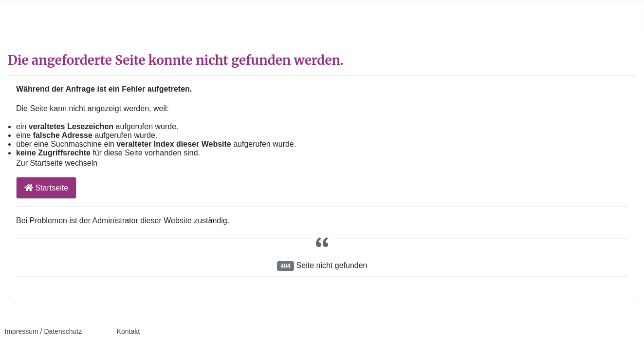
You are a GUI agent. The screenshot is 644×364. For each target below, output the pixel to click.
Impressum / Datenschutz (44, 331)
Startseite (46, 188)
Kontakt (128, 331)
